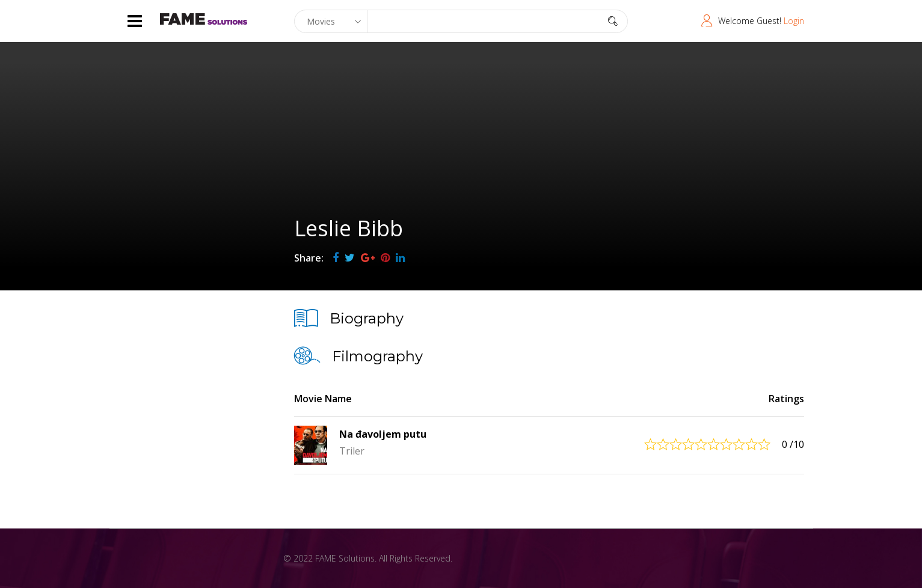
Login (794, 21)
